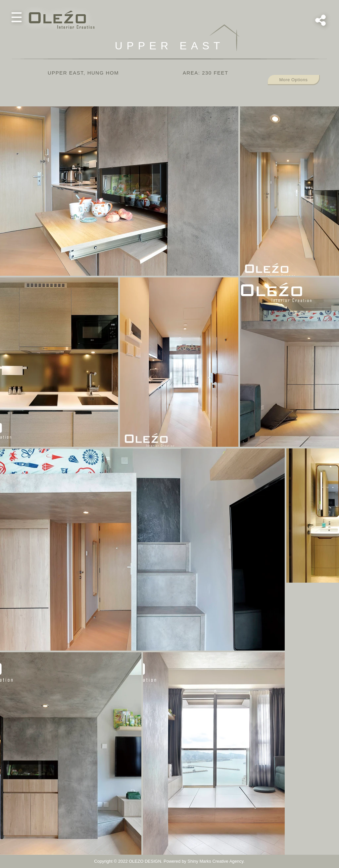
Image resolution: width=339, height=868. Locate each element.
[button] (17, 17)
